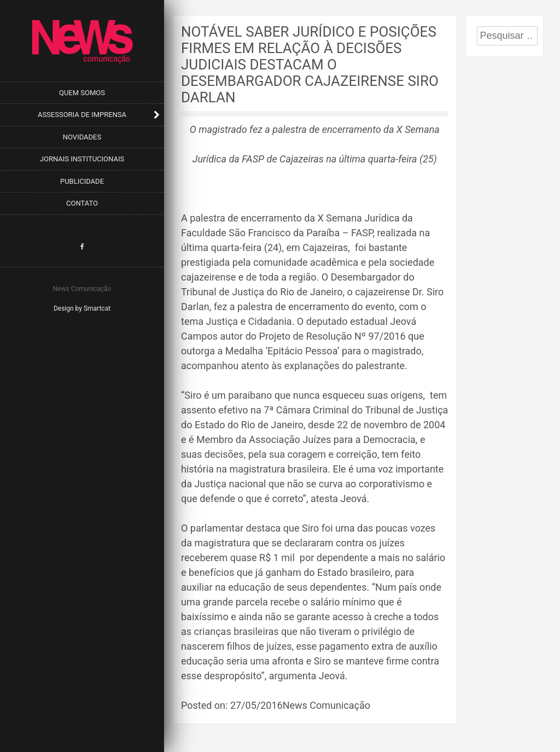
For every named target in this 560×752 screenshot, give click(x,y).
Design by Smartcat (82, 308)
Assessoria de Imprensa (82, 115)
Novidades (82, 137)
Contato (82, 203)
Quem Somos (82, 93)
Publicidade (82, 181)
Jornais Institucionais (82, 159)
